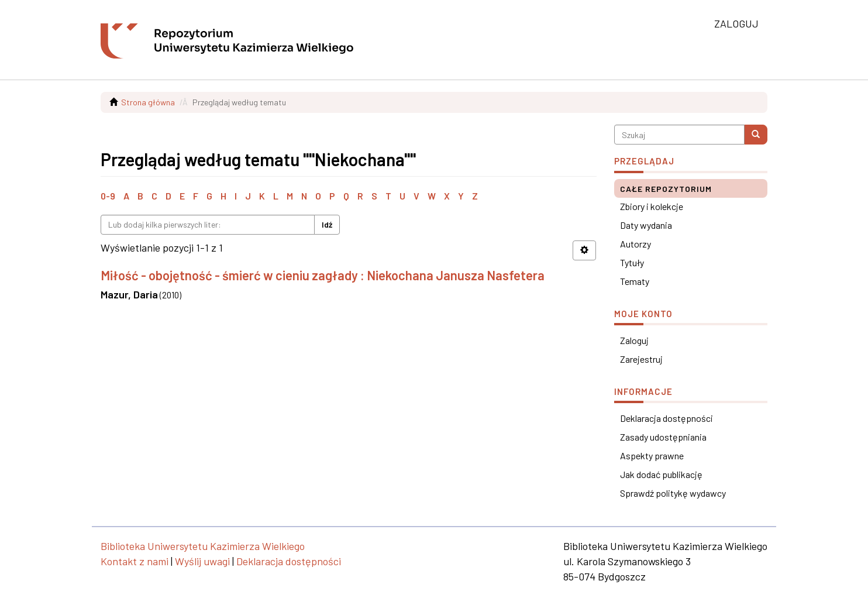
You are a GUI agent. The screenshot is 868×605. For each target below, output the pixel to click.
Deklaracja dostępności (666, 418)
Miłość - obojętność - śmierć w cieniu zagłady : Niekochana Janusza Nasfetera (323, 275)
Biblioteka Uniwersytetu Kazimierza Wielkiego (203, 546)
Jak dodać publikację (661, 474)
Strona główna (148, 102)
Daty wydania (646, 225)
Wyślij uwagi (202, 561)
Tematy (635, 281)
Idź (327, 224)
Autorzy (635, 244)
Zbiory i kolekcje (652, 206)
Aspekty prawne (652, 456)
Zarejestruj (641, 359)
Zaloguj (634, 340)
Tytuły (632, 262)
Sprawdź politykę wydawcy (673, 493)
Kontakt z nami (135, 561)
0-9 (108, 196)
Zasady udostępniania (663, 437)
